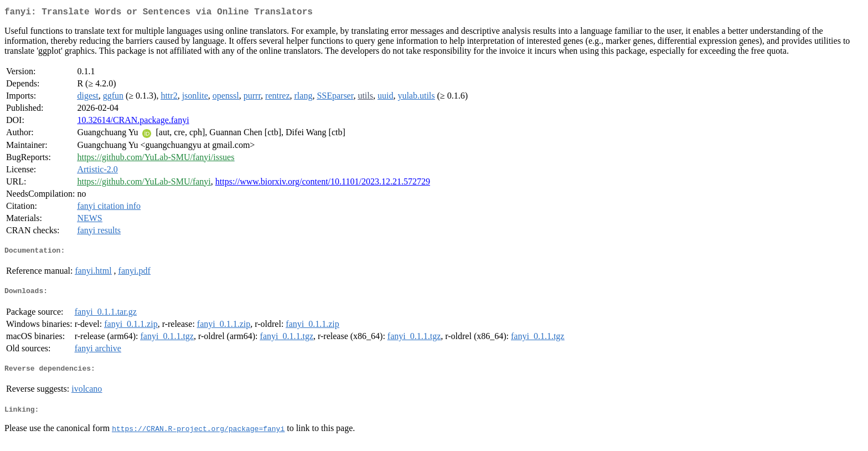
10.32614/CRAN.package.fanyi (133, 122)
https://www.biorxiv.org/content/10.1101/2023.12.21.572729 (323, 184)
